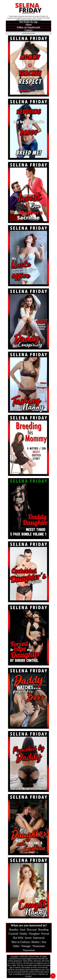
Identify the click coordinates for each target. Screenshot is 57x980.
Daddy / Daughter (30, 934)
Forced (45, 934)
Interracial (39, 938)
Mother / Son (39, 942)
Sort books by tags (29, 22)
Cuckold (13, 934)
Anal (22, 930)
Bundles (14, 930)
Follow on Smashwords (28, 27)
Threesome (39, 946)
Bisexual (32, 930)
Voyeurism (29, 950)
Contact (28, 30)
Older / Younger (22, 946)
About (28, 25)
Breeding (43, 930)
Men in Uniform (21, 942)
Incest (28, 938)
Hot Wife (18, 938)
